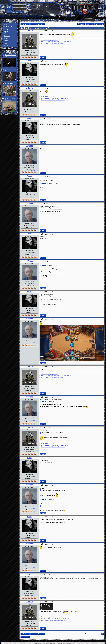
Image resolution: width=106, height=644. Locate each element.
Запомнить (9, 11)
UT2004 (6, 45)
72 (40, 367)
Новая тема (89, 24)
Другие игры (41, 20)
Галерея (6, 41)
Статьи (5, 29)
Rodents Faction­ (10, 83)
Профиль (43, 57)
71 (40, 319)
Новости (6, 24)
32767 (33, 170)
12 (39, 24)
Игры (35, 20)
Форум (5, 32)
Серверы (6, 43)
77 (40, 517)
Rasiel (29, 61)
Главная (24, 20)
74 (40, 427)
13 (42, 24)
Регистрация (10, 12)
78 (40, 544)
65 (40, 146)
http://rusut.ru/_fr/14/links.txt (49, 40)
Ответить (81, 24)
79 (40, 574)
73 (40, 397)
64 (40, 118)
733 (33, 54)
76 (40, 485)
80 (40, 602)
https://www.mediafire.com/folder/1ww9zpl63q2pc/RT (56, 42)
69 (40, 261)
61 (40, 31)
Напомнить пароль (18, 12)
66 (40, 176)
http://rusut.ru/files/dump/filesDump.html (53, 43)
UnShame (29, 30)
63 (40, 88)
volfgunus (29, 146)
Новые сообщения (9, 34)
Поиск (6, 38)
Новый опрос (99, 24)
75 (40, 458)
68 (40, 234)
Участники (7, 36)
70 (40, 292)
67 (40, 204)
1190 (33, 82)
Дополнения (7, 27)
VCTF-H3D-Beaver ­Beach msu (11, 99)
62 (40, 61)
